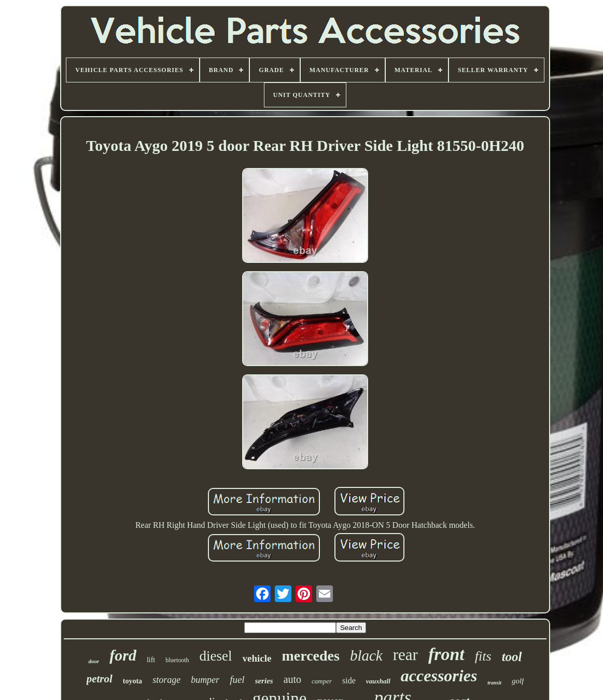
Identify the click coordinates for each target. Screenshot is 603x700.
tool (512, 657)
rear (405, 655)
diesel (216, 656)
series (264, 681)
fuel (237, 680)
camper (322, 681)
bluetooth (177, 660)
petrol (100, 679)
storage (166, 680)
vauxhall (378, 681)
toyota (132, 681)
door (94, 661)
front (446, 654)
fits (483, 656)
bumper (205, 680)
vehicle (257, 658)
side (349, 681)
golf (518, 681)
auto (292, 679)
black (366, 655)
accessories (439, 676)
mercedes (310, 656)
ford (123, 655)
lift (151, 660)
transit (494, 683)
